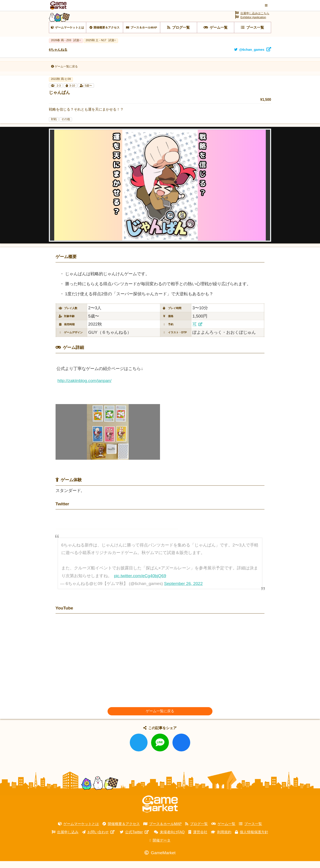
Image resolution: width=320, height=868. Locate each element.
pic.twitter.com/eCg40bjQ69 (140, 583)
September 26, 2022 (183, 591)
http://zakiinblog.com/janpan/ (84, 387)
